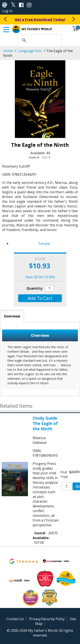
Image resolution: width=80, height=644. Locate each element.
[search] (39, 40)
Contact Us (15, 619)
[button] (40, 298)
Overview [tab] (12, 316)
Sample (44, 243)
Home (8, 51)
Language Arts (30, 51)
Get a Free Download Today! (40, 20)
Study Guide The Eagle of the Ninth (45, 423)
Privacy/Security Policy (47, 619)
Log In (7, 11)
